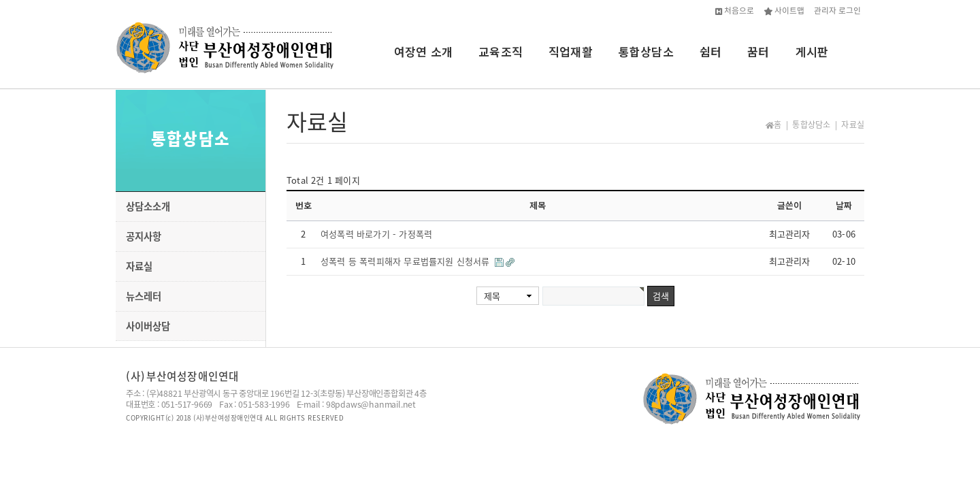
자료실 (139, 266)
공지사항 (144, 236)
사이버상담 (148, 326)
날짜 (844, 205)
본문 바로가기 (0, 0)
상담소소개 (148, 206)
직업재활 (571, 51)
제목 (492, 296)
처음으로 (735, 10)
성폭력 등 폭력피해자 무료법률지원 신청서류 (407, 261)
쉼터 (710, 51)
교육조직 (501, 51)
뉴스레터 (144, 296)
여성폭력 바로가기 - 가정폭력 (376, 234)
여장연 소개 (423, 51)
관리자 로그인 (837, 10)
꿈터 (758, 51)
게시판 (812, 51)
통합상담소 (646, 51)
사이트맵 (784, 10)
